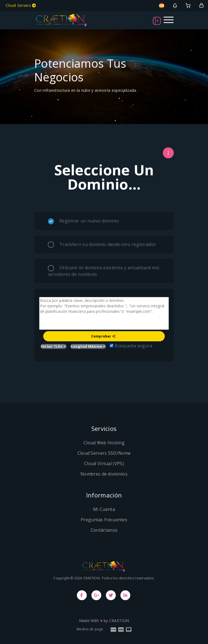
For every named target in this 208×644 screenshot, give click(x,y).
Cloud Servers (21, 5)
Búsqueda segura (131, 346)
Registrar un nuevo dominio (83, 221)
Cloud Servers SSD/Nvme (104, 453)
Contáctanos (104, 530)
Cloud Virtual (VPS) (104, 463)
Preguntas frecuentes (104, 520)
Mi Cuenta (104, 509)
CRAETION (119, 621)
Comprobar (103, 336)
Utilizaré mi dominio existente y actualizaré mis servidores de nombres (104, 271)
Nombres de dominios (104, 474)
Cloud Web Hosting (104, 443)
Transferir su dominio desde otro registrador (102, 245)
